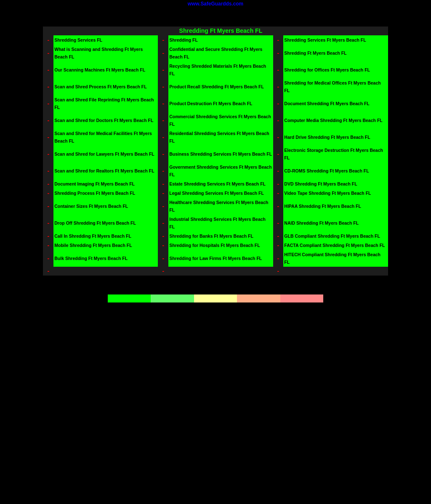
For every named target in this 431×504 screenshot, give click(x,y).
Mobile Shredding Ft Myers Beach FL (93, 245)
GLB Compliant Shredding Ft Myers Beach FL (332, 236)
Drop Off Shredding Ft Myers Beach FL (95, 223)
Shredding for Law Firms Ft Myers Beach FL (215, 258)
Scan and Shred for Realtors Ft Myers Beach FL (104, 171)
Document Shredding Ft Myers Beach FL (327, 103)
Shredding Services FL (78, 40)
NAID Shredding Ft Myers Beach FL (321, 223)
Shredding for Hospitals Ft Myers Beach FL (214, 245)
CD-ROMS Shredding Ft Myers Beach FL (326, 171)
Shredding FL (184, 40)
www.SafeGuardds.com (215, 4)
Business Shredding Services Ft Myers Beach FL (221, 154)
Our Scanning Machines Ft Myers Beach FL (100, 70)
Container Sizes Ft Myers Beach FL (91, 206)
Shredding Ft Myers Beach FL (315, 53)
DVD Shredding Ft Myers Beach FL (321, 184)
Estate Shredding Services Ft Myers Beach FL (217, 184)
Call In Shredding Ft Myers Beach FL (93, 236)
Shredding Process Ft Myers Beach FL (95, 193)
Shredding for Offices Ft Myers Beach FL (327, 70)
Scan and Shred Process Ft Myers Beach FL (100, 87)
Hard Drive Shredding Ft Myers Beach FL (327, 137)
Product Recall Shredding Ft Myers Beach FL (217, 87)
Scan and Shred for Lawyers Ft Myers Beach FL (104, 154)
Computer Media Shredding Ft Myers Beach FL (333, 120)
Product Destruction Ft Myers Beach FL (211, 103)
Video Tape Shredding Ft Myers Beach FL (327, 193)
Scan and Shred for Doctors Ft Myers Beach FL (104, 120)
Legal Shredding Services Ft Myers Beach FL (217, 193)
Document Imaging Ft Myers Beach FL (94, 184)
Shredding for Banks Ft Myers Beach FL (211, 236)
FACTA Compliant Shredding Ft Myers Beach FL (334, 245)
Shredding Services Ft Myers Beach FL (325, 40)
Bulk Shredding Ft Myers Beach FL (91, 258)
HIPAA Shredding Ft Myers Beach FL (323, 206)
